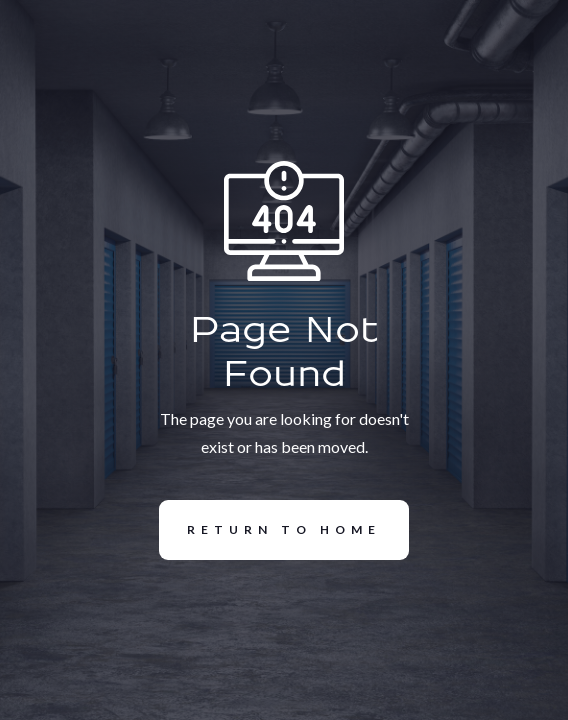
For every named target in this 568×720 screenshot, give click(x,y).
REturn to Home (270, 530)
